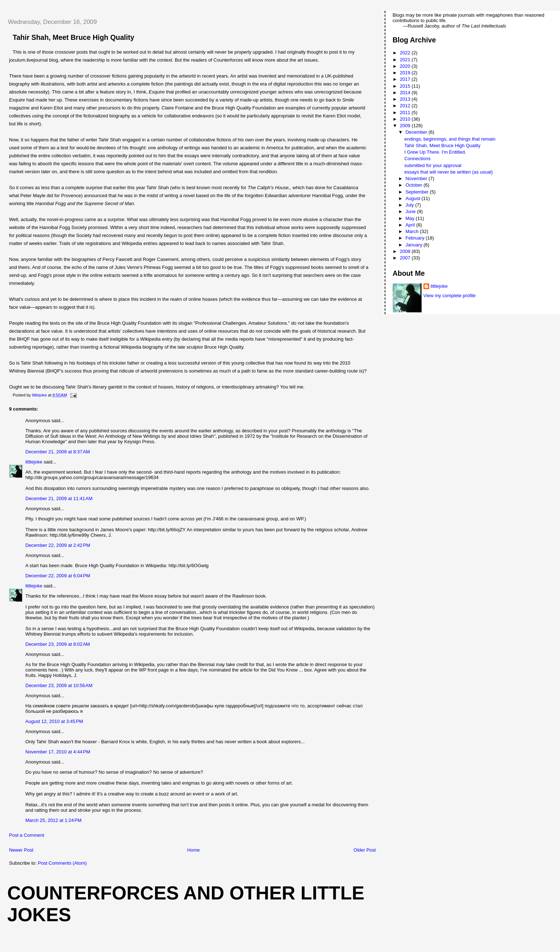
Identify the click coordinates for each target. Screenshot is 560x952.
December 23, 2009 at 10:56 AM (59, 685)
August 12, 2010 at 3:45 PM (54, 721)
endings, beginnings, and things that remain (450, 139)
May (410, 218)
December (417, 132)
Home (194, 850)
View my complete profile (450, 296)
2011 (406, 113)
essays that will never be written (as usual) (448, 172)
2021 (406, 60)
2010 (406, 119)
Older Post (365, 850)
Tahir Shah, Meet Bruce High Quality (442, 145)
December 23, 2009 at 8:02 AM (58, 644)
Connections (417, 159)
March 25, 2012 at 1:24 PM (53, 820)
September (417, 192)
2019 (406, 73)
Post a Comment (27, 835)
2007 (406, 258)
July (410, 205)
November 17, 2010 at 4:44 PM (58, 752)
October (414, 185)
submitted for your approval (433, 165)
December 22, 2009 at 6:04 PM (58, 576)
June (411, 211)
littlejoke (34, 462)
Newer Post (21, 850)
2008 (406, 251)
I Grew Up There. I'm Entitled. (435, 152)
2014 (406, 93)
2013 (406, 99)
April (411, 225)
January (414, 245)
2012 (406, 106)
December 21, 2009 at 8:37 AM (58, 452)
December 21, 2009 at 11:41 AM (59, 498)
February (415, 238)
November (417, 178)
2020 (406, 66)
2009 (406, 126)
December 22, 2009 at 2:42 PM (58, 545)
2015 (406, 86)
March (413, 231)
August (413, 198)
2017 (406, 79)
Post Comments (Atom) (62, 863)
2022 (406, 53)
